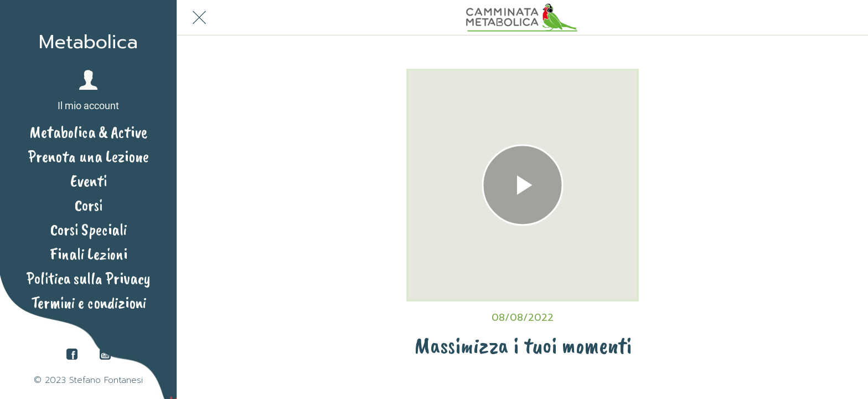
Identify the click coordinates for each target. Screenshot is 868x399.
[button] (88, 91)
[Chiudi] (199, 18)
